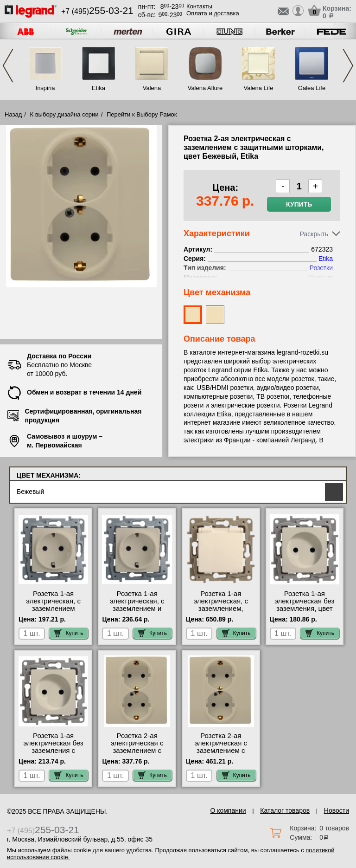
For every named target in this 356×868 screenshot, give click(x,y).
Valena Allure (205, 88)
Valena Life (258, 88)
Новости (337, 810)
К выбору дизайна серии (64, 114)
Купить (299, 204)
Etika (99, 88)
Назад (13, 114)
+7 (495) (97, 11)
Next (348, 66)
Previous (8, 66)
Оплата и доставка (213, 13)
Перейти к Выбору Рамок (142, 114)
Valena (152, 88)
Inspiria (45, 88)
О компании (228, 810)
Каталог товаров (285, 810)
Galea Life (312, 88)
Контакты (199, 6)
